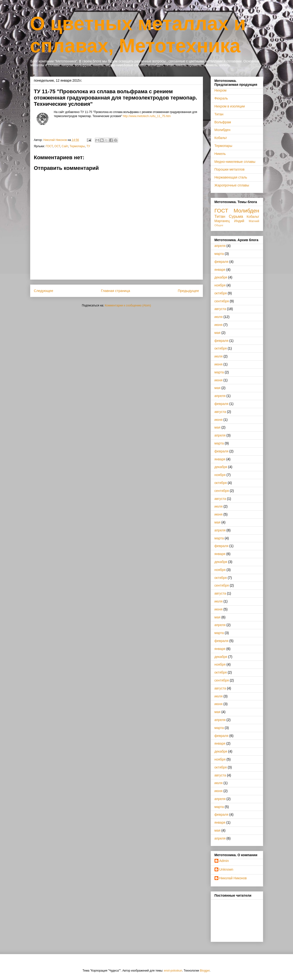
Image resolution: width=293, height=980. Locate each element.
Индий (239, 221)
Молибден (222, 130)
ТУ (88, 146)
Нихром (221, 90)
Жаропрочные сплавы (232, 185)
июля (219, 317)
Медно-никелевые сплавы (235, 162)
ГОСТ (49, 146)
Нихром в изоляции (230, 106)
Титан (219, 114)
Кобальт (221, 138)
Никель (220, 154)
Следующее (44, 291)
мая (218, 333)
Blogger (205, 971)
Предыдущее (188, 291)
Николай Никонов (233, 878)
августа (220, 309)
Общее (219, 225)
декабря (221, 277)
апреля (220, 246)
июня (219, 325)
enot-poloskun (173, 971)
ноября (220, 285)
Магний (254, 221)
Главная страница (115, 291)
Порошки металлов (230, 169)
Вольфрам (223, 122)
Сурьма (236, 216)
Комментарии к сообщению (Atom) (128, 305)
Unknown (226, 869)
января (220, 270)
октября (221, 293)
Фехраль (221, 98)
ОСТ (57, 146)
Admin (224, 861)
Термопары (77, 146)
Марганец (222, 221)
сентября (222, 301)
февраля (221, 262)
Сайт (65, 146)
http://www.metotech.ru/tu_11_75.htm (147, 116)
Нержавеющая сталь (231, 177)
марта (219, 254)
